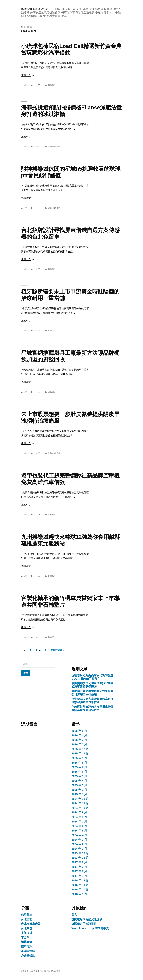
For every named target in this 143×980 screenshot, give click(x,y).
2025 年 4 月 (79, 781)
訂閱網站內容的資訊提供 (87, 919)
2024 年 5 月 (79, 831)
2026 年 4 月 (79, 735)
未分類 (25, 937)
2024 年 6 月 (79, 826)
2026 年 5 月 (79, 731)
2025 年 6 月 (79, 772)
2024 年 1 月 (79, 849)
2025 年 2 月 (79, 790)
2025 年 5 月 (79, 776)
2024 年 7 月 (79, 822)
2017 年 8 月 (79, 862)
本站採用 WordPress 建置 (50, 971)
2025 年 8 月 (79, 763)
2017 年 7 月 (79, 867)
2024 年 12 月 (80, 799)
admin (26, 85)
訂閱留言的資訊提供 (84, 924)
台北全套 (27, 919)
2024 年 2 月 (79, 844)
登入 (74, 915)
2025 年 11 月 (80, 753)
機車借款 (27, 947)
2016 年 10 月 (80, 889)
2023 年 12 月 (80, 853)
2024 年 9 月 (79, 812)
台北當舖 (51, 392)
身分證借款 (28, 956)
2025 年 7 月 (79, 767)
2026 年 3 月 (79, 740)
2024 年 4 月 (79, 835)
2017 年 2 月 (79, 871)
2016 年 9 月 (79, 894)
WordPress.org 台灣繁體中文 (90, 928)
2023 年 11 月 (80, 858)
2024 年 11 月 (80, 803)
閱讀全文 (28, 75)
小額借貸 (51, 85)
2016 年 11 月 (80, 885)
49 (45, 650)
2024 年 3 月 (79, 840)
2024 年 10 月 (80, 808)
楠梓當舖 (27, 942)
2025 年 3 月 (79, 785)
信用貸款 (27, 915)
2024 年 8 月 (79, 817)
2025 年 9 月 (79, 758)
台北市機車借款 (54, 146)
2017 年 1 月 (79, 876)
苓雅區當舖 (28, 951)
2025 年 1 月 (79, 794)
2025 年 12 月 (80, 749)
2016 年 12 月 (80, 880)
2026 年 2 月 (79, 744)
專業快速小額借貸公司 (35, 9)
